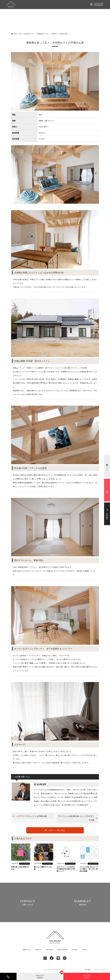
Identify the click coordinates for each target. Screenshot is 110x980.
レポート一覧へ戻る (55, 830)
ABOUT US (26, 952)
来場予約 (87, 976)
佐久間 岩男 (41, 784)
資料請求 (40, 976)
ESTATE (75, 952)
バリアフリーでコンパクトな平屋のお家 (31, 816)
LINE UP (38, 952)
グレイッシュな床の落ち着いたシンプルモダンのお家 (76, 818)
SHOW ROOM (62, 952)
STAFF (84, 952)
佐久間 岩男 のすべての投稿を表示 (75, 805)
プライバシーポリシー (101, 972)
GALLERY (49, 952)
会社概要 (88, 972)
